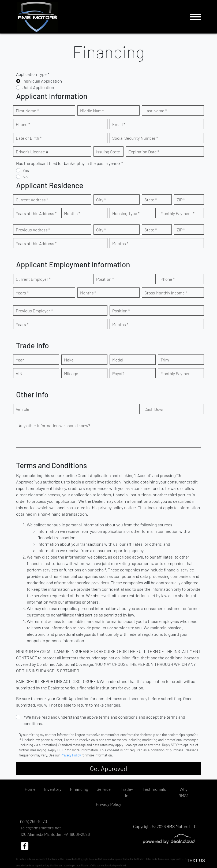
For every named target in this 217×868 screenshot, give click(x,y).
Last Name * (156, 111)
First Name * (27, 111)
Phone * (23, 124)
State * (151, 200)
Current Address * (32, 200)
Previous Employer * (34, 311)
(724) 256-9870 (34, 821)
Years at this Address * (36, 213)
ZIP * (181, 200)
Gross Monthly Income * (166, 293)
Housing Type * (126, 213)
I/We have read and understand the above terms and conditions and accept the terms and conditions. (104, 720)
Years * (22, 293)
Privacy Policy (71, 755)
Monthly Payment (176, 373)
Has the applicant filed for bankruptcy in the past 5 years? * (70, 163)
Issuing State (108, 152)
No (25, 177)
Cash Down (154, 409)
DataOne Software (98, 859)
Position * (105, 279)
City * (101, 200)
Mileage (71, 373)
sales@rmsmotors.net (41, 828)
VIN (19, 373)
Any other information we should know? (54, 425)
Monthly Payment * (177, 213)
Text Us (196, 861)
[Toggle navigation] (196, 17)
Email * (119, 124)
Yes (26, 170)
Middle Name (92, 111)
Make (69, 360)
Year (20, 360)
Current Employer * (33, 279)
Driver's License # (32, 152)
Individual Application (42, 81)
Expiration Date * (144, 152)
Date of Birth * (29, 138)
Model (118, 360)
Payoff (118, 373)
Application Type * (33, 74)
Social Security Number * (135, 138)
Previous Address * (33, 230)
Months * (72, 213)
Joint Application (38, 87)
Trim (165, 360)
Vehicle (23, 409)
